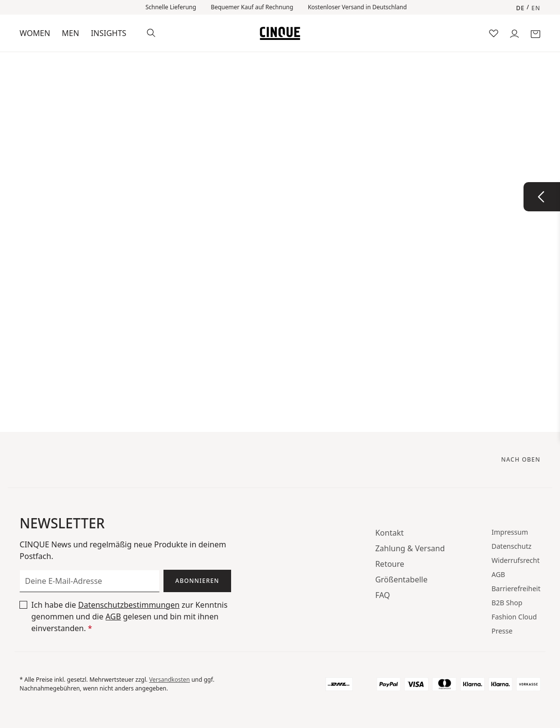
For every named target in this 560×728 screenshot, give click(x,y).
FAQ (382, 595)
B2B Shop (507, 603)
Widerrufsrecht (515, 560)
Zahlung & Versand (410, 548)
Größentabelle (401, 579)
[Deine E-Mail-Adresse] (90, 581)
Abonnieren (197, 581)
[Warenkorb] (535, 33)
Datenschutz (511, 546)
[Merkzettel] (494, 33)
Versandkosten (169, 680)
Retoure (390, 564)
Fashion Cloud (514, 617)
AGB (113, 616)
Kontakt (389, 533)
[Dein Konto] (515, 33)
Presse (502, 631)
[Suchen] (151, 32)
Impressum (510, 532)
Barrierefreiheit (516, 588)
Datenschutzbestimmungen (129, 605)
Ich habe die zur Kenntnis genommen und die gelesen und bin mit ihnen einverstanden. (129, 616)
